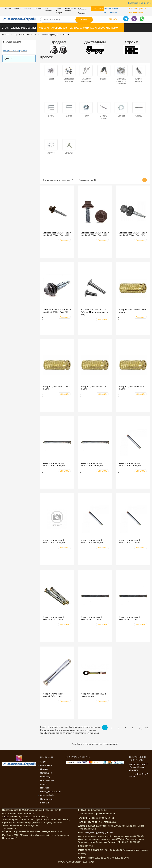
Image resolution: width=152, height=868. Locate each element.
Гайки (86, 116)
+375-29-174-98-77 (137, 12)
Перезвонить (97, 9)
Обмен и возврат (59, 11)
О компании (46, 765)
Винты (69, 116)
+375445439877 (139, 774)
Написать (112, 19)
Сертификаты (47, 799)
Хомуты (51, 153)
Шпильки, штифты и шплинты (121, 81)
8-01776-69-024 (111, 12)
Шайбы (121, 116)
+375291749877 (139, 765)
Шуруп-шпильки (139, 80)
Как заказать (49, 10)
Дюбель (104, 79)
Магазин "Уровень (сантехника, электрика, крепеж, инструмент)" (81, 28)
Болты (51, 116)
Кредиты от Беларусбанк (15, 51)
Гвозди (51, 79)
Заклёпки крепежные (87, 80)
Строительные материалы (19, 28)
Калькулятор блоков (70, 10)
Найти (84, 20)
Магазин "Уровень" (138, 9)
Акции (43, 762)
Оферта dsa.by (47, 795)
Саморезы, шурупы (69, 80)
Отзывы (44, 769)
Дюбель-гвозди (104, 117)
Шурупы (69, 153)
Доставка (28, 9)
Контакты (38, 9)
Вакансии (45, 803)
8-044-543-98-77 (111, 9)
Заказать (65, 240)
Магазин (8, 9)
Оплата (18, 9)
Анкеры (139, 116)
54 (147, 728)
